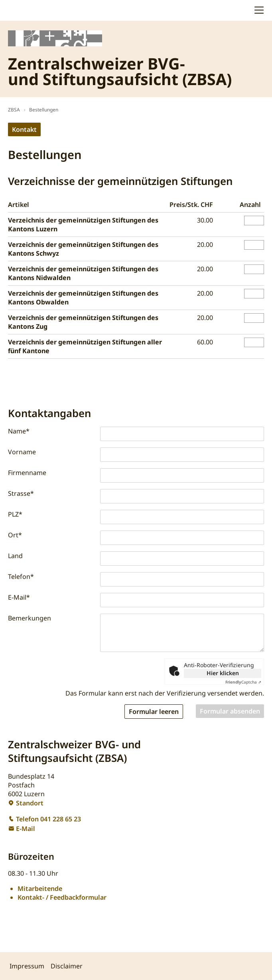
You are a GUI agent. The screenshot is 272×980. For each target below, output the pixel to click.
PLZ (15, 514)
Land (15, 556)
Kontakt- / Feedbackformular (62, 897)
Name (19, 431)
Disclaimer (67, 966)
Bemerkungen (30, 618)
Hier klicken (223, 673)
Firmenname (27, 473)
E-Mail (19, 597)
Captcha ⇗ (243, 682)
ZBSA (14, 110)
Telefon (21, 576)
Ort (15, 535)
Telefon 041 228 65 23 (48, 819)
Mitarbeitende (40, 889)
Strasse (21, 493)
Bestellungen (44, 110)
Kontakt (24, 129)
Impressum (27, 966)
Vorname (22, 452)
